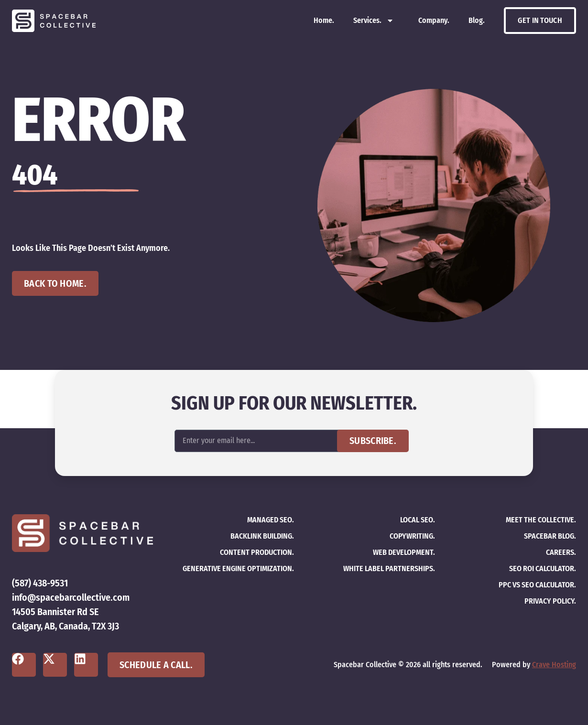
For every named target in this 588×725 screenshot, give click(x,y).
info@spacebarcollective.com (71, 597)
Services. (374, 21)
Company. (434, 20)
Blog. (477, 20)
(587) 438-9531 (40, 583)
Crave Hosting (554, 665)
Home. (324, 20)
